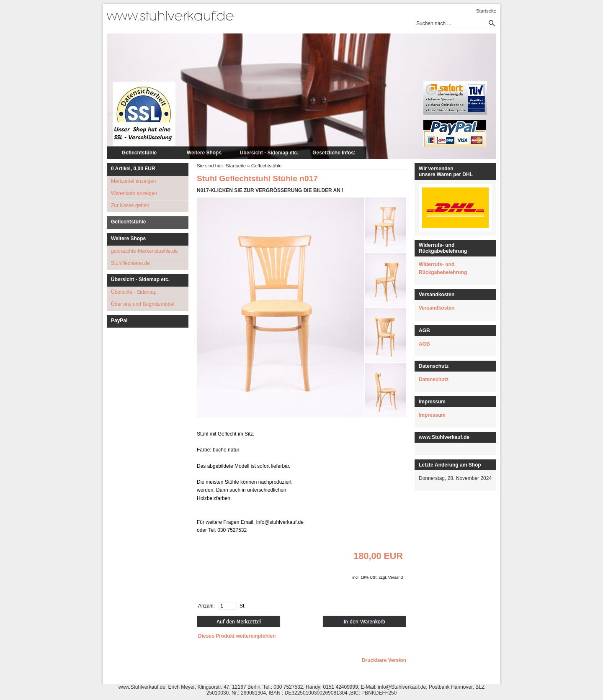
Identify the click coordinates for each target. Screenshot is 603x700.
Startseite (486, 11)
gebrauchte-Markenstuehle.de (144, 251)
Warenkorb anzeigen (134, 193)
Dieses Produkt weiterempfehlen (237, 636)
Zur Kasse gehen (130, 205)
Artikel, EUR (133, 169)
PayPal (119, 321)
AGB (424, 344)
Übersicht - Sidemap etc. (269, 153)
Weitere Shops (204, 153)
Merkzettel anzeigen (133, 181)
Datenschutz (434, 379)
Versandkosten (437, 308)
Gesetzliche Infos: (334, 153)
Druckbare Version (384, 660)
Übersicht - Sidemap (134, 292)
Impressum (432, 415)
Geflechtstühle (139, 153)
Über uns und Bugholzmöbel (143, 304)
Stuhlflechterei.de (130, 263)
